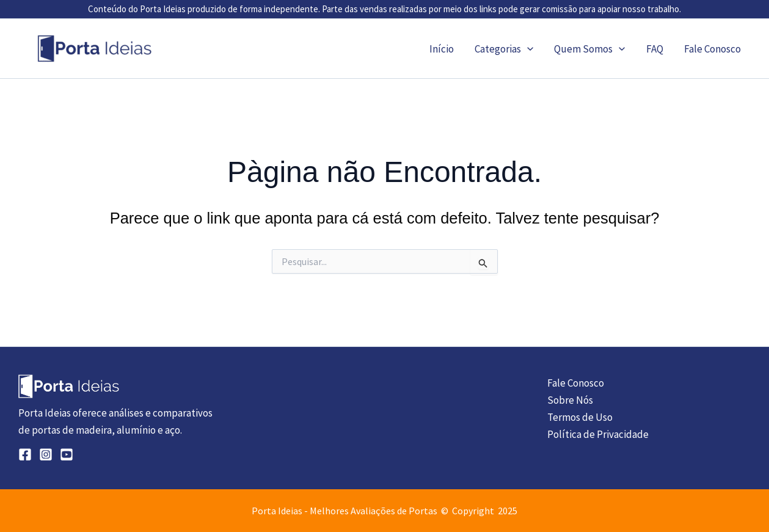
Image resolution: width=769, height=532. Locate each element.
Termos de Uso (580, 417)
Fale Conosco (713, 49)
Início (442, 49)
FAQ (655, 49)
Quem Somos (589, 49)
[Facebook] (25, 454)
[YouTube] (67, 454)
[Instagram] (46, 454)
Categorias (504, 49)
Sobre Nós (570, 400)
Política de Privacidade (598, 434)
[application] (527, 49)
